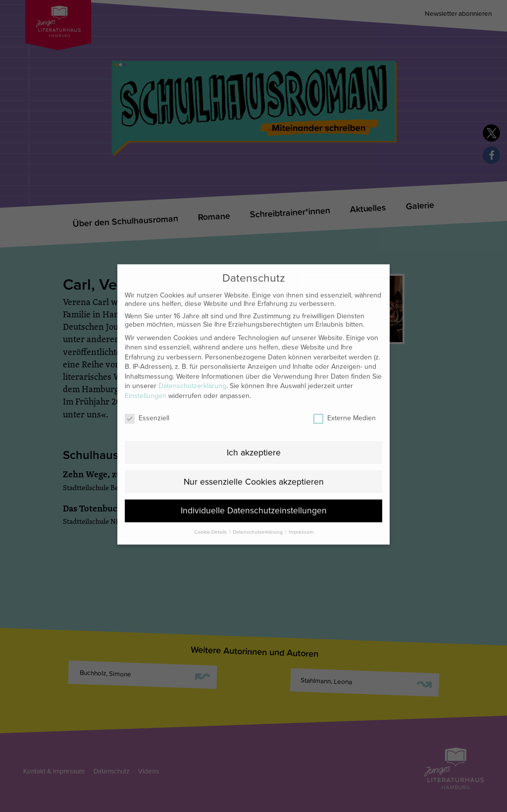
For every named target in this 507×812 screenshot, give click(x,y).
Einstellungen (146, 374)
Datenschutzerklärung (192, 364)
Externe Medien (345, 396)
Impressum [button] (301, 510)
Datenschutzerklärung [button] (258, 510)
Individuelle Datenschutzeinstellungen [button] (254, 489)
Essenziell (147, 396)
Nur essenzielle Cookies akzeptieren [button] (254, 460)
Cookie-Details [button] (211, 510)
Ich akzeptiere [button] (254, 431)
